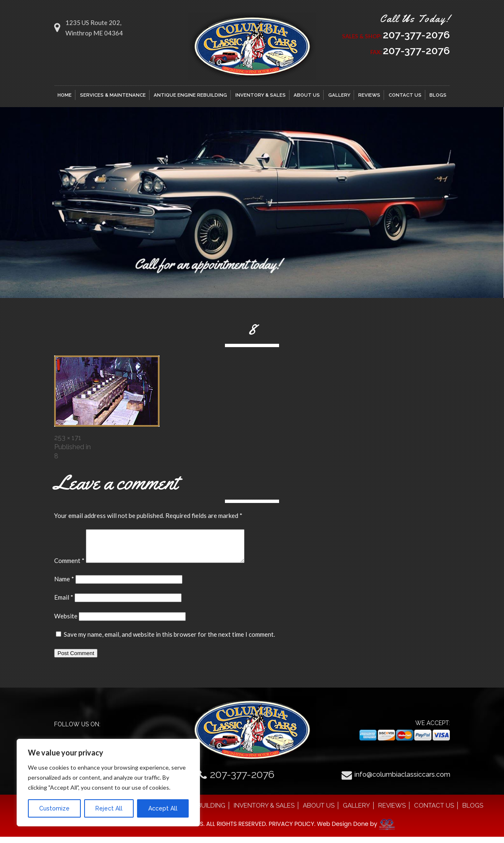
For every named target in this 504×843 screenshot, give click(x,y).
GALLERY (339, 95)
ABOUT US (307, 95)
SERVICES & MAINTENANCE (113, 95)
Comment (69, 567)
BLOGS (438, 95)
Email (64, 603)
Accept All (163, 808)
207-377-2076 (416, 35)
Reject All (109, 808)
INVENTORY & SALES (261, 95)
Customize (54, 808)
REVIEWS (369, 95)
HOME (65, 95)
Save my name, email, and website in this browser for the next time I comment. (169, 640)
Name (64, 585)
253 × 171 (68, 438)
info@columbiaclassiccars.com (402, 781)
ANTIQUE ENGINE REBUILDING (190, 95)
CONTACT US (405, 95)
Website (66, 622)
